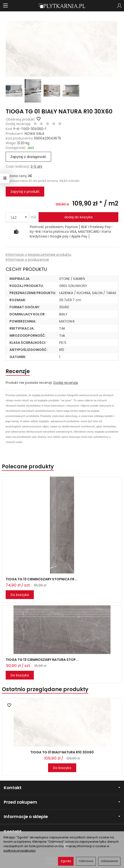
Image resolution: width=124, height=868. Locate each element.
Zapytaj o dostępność (28, 157)
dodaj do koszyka (78, 217)
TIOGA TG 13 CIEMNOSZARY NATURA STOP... (42, 660)
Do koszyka (20, 595)
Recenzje (18, 371)
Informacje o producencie (27, 260)
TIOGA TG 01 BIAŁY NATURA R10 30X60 (62, 752)
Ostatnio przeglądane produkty (45, 689)
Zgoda (66, 861)
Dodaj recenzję (66, 383)
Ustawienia (109, 861)
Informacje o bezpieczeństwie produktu (38, 255)
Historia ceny (18, 176)
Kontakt (62, 788)
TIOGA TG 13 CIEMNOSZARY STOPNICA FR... (41, 579)
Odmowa (86, 861)
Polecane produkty (28, 467)
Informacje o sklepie (62, 817)
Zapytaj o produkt (25, 192)
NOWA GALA (34, 134)
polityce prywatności (20, 851)
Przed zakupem (62, 802)
